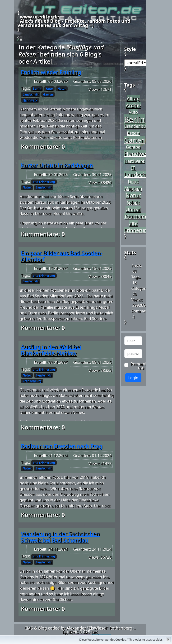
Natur (62, 89)
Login (133, 378)
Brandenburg (32, 381)
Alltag (133, 98)
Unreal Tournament (138, 213)
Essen (133, 133)
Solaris (133, 202)
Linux (133, 182)
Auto (49, 89)
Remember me (141, 366)
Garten (48, 94)
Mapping (133, 188)
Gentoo (133, 147)
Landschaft (31, 94)
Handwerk (30, 100)
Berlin (37, 89)
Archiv (133, 105)
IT (133, 168)
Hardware (135, 161)
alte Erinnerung (44, 182)
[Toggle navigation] (20, 39)
